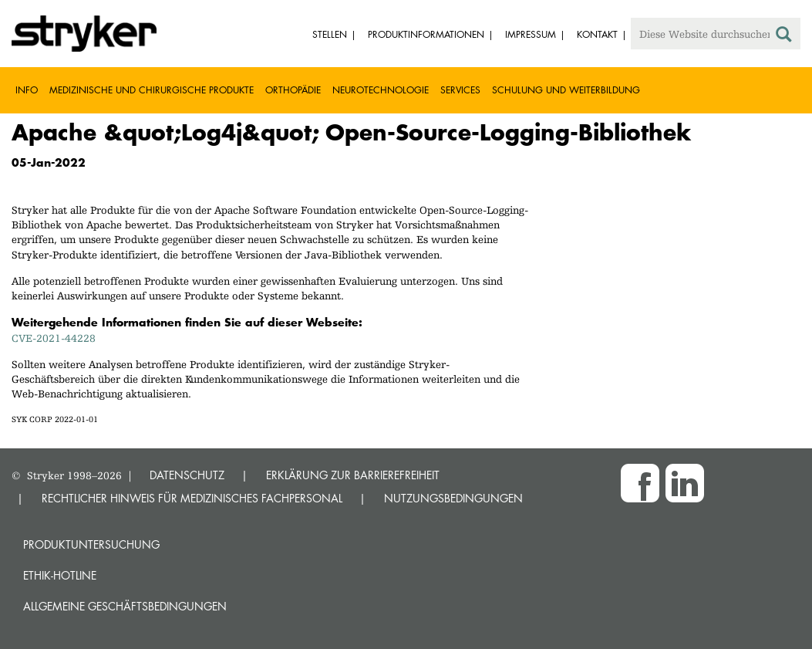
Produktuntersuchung (91, 544)
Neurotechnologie (381, 90)
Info (27, 90)
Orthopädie (293, 90)
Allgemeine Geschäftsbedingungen (125, 606)
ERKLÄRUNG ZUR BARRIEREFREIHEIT (353, 475)
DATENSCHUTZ (187, 475)
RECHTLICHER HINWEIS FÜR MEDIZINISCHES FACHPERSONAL (192, 498)
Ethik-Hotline (60, 575)
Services (460, 90)
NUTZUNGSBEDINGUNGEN (453, 498)
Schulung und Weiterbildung (566, 90)
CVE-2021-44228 (54, 338)
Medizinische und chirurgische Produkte (152, 90)
